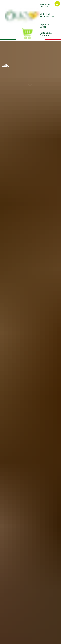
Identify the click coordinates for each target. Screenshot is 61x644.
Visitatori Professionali (47, 15)
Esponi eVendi (44, 26)
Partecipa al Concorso (46, 34)
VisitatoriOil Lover (45, 5)
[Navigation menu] (57, 4)
